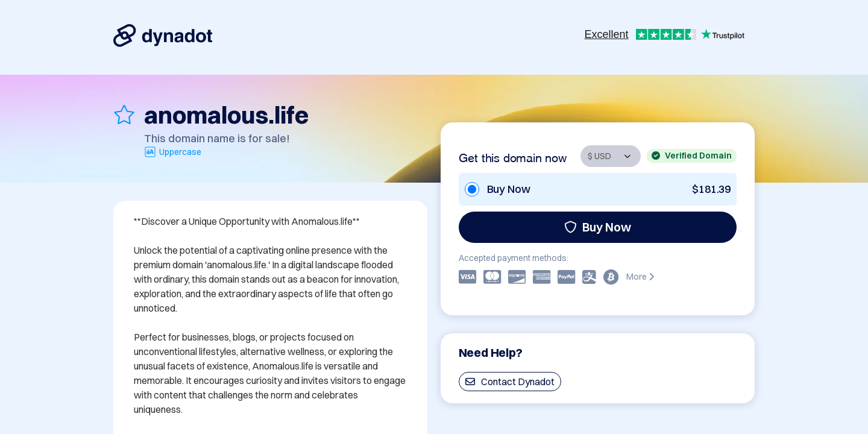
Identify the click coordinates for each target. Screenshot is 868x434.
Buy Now (598, 227)
